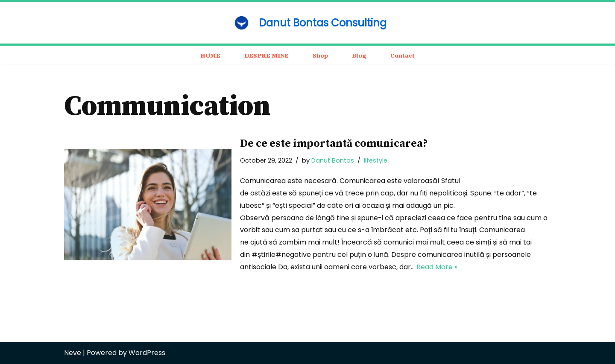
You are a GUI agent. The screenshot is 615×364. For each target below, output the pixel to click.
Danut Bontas (333, 160)
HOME (210, 55)
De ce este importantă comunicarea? (334, 144)
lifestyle (376, 160)
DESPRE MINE (266, 55)
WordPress (147, 353)
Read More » (437, 267)
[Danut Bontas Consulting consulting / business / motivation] (307, 23)
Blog (359, 55)
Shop (320, 55)
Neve (73, 353)
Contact (403, 55)
